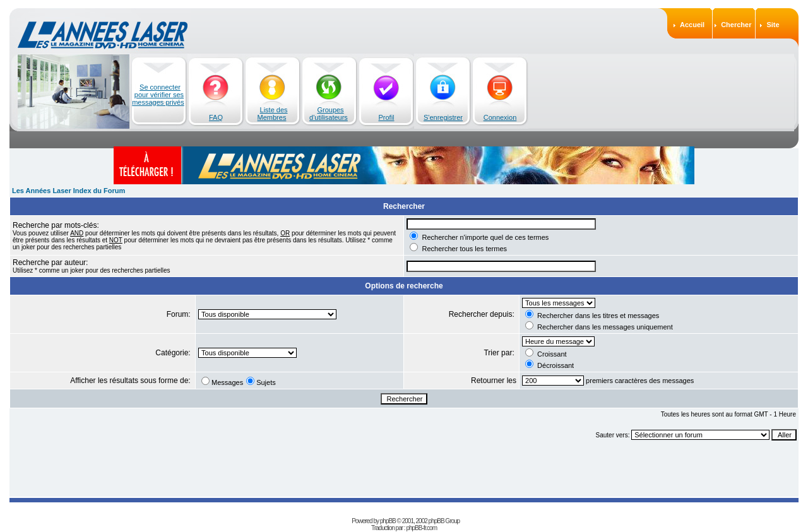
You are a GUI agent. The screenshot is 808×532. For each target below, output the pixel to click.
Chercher (736, 25)
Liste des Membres (273, 114)
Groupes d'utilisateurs (329, 114)
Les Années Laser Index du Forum (68, 191)
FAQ (216, 117)
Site (773, 25)
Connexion (500, 117)
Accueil (692, 25)
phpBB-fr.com (421, 528)
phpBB (388, 521)
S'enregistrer (443, 117)
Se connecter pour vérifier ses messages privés (158, 95)
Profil (386, 117)
